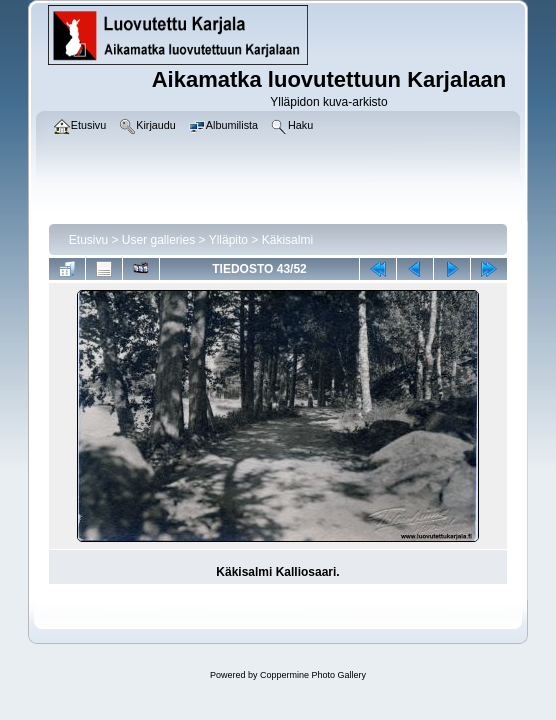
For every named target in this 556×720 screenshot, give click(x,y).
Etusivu (88, 240)
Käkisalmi (287, 240)
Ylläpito (228, 240)
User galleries (158, 240)
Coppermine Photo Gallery (313, 675)
